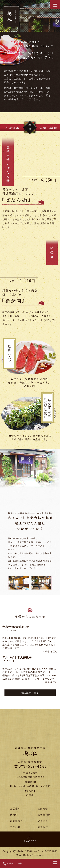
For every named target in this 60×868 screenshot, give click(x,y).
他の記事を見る (30, 693)
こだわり (15, 827)
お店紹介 (15, 808)
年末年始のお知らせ (16, 627)
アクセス (43, 821)
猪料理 (14, 815)
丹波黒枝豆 (16, 821)
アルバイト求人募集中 (17, 657)
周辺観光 (43, 827)
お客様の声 (44, 815)
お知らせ (43, 808)
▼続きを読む (50, 651)
